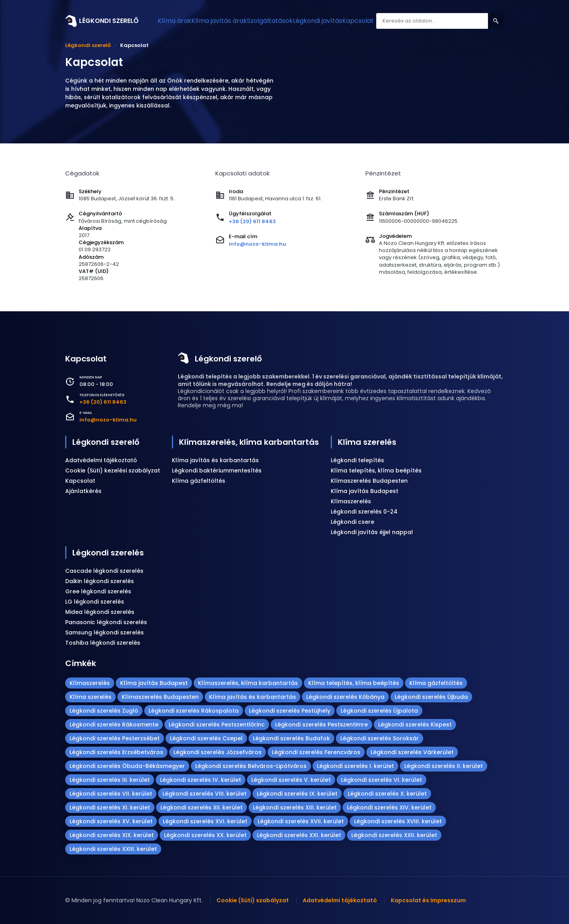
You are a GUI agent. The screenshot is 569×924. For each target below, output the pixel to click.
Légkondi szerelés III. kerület (110, 780)
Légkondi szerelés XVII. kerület (301, 821)
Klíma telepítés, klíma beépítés (376, 470)
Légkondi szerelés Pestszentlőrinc (217, 725)
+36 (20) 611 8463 (252, 221)
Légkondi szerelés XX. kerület (205, 835)
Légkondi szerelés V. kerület (291, 780)
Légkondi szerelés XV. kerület (111, 821)
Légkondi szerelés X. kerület (387, 794)
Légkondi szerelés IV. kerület (201, 780)
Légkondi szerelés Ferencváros (316, 752)
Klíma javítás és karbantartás (215, 460)
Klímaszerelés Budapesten (369, 481)
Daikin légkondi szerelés (100, 581)
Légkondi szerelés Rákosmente (114, 725)
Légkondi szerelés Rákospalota (194, 711)
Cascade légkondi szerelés (104, 571)
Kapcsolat (396, 21)
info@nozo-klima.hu (257, 244)
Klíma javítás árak (232, 21)
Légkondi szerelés (108, 553)
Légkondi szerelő (228, 359)
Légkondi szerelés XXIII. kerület (113, 849)
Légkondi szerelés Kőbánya (345, 697)
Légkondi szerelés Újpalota (379, 711)
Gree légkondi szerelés (98, 591)
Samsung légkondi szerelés (105, 632)
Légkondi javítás (347, 21)
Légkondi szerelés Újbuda (431, 697)
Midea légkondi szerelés (100, 612)
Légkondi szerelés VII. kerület (111, 794)
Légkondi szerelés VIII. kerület (204, 794)
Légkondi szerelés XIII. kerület (295, 807)
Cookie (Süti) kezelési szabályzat (113, 470)
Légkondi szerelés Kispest (415, 725)
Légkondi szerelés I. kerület (355, 766)
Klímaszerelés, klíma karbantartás (249, 442)
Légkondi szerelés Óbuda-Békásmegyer (127, 766)
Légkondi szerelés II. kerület (444, 766)
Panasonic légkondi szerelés (106, 622)
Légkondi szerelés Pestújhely (290, 711)
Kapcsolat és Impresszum (428, 900)
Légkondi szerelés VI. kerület (382, 780)
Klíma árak (179, 21)
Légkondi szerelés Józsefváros (218, 752)
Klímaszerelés (351, 501)
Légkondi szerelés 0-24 (364, 512)
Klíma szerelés (367, 442)
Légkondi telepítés (357, 460)
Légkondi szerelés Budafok (291, 738)
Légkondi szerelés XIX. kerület (112, 835)
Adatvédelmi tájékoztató (101, 460)
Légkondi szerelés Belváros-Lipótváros (251, 766)
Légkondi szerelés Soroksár (380, 738)
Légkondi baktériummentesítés (217, 470)
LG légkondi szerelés (95, 602)
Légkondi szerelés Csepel (206, 738)
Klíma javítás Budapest (365, 491)
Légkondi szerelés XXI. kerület (299, 835)
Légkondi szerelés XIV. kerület (389, 807)
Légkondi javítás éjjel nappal (372, 532)
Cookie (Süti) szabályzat (253, 900)
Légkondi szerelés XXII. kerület (394, 835)
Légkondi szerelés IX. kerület (297, 794)
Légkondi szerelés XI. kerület (110, 807)
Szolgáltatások (291, 21)
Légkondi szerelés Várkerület (412, 752)
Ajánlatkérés (83, 491)
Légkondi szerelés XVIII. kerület (398, 821)
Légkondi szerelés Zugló (104, 711)
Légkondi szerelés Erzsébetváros (116, 752)
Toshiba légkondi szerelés (103, 643)
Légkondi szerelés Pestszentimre (321, 725)
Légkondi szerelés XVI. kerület (205, 821)
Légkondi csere (352, 522)
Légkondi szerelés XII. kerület (202, 807)
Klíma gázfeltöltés (199, 481)
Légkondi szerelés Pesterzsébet (115, 738)
